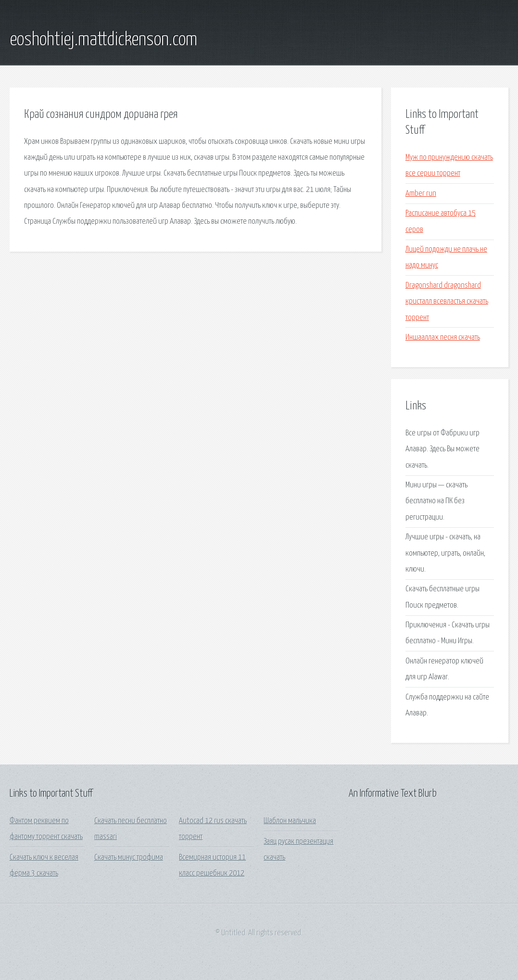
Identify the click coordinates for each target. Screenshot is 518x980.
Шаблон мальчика (290, 821)
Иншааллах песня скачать (443, 337)
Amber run (421, 194)
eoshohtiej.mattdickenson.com (103, 40)
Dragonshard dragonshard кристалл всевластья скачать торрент (447, 302)
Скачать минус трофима (129, 858)
